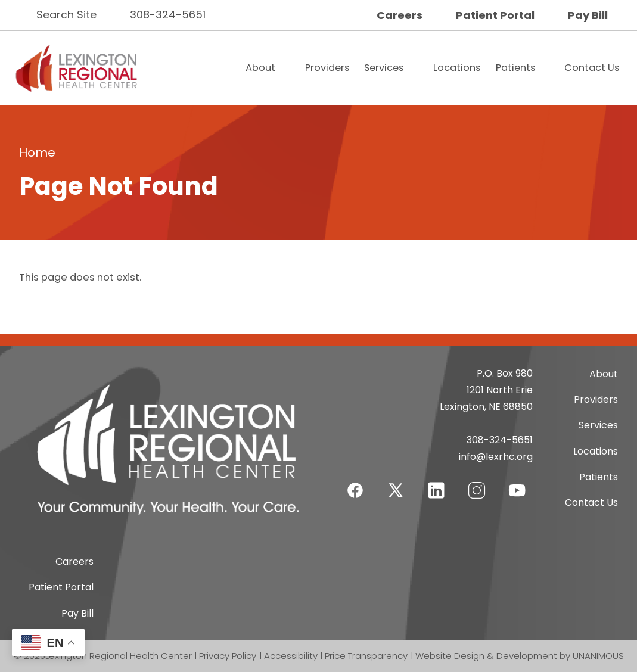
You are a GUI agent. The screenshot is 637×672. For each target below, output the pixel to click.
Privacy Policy (228, 656)
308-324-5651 (168, 15)
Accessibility (291, 656)
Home (37, 153)
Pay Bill (588, 15)
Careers (400, 15)
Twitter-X (396, 490)
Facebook (355, 483)
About (260, 68)
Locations (457, 68)
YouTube (517, 483)
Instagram (477, 483)
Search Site (66, 15)
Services (384, 68)
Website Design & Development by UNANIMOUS (520, 656)
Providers (327, 68)
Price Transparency (366, 656)
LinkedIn (436, 483)
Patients (515, 68)
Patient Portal (495, 15)
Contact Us (592, 68)
